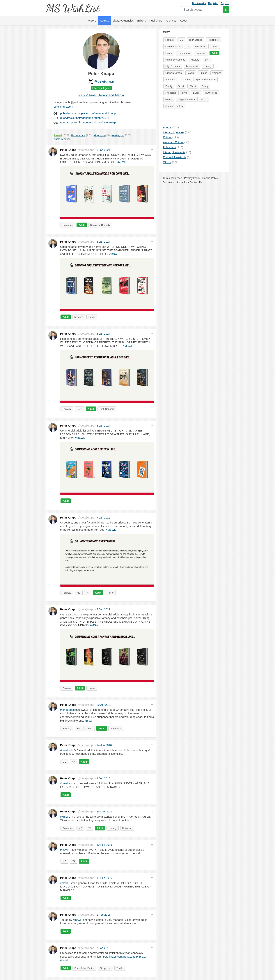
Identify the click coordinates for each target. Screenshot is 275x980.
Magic (191, 73)
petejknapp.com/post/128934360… (124, 957)
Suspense (116, 728)
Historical (127, 828)
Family (169, 86)
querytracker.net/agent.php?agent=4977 (85, 118)
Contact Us (196, 182)
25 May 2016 (105, 811)
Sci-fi (79, 409)
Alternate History (174, 106)
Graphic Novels (174, 73)
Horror (92, 317)
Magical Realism (187, 99)
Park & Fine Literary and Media (101, 95)
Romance (68, 225)
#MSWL (121, 162)
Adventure (213, 40)
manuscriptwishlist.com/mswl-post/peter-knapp (89, 122)
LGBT (196, 93)
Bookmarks (199, 3)
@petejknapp (104, 81)
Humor (203, 73)
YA (88, 593)
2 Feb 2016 (104, 915)
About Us (182, 182)
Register (213, 3)
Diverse (186, 80)
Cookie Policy (210, 178)
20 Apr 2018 (104, 705)
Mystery (79, 317)
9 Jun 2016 (103, 778)
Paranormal (192, 66)
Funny (205, 86)
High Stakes (196, 40)
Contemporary (173, 46)
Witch (204, 99)
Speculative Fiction (84, 968)
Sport (181, 86)
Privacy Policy (192, 178)
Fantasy (67, 409)
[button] (152, 149)
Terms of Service (172, 178)
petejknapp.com (63, 107)
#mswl (89, 721)
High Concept (107, 409)
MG (79, 593)
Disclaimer (169, 182)
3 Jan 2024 (103, 150)
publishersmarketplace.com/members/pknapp (88, 113)
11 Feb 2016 (104, 878)
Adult (82, 225)
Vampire (217, 73)
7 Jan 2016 (103, 948)
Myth (185, 93)
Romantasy (184, 53)
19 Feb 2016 (104, 845)
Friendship (171, 93)
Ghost (193, 86)
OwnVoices (211, 93)
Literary (112, 828)
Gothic (169, 99)
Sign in (225, 3)
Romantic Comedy (100, 225)
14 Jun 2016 (104, 745)
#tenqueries (67, 710)
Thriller (89, 728)
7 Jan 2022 (103, 517)
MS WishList (73, 8)
